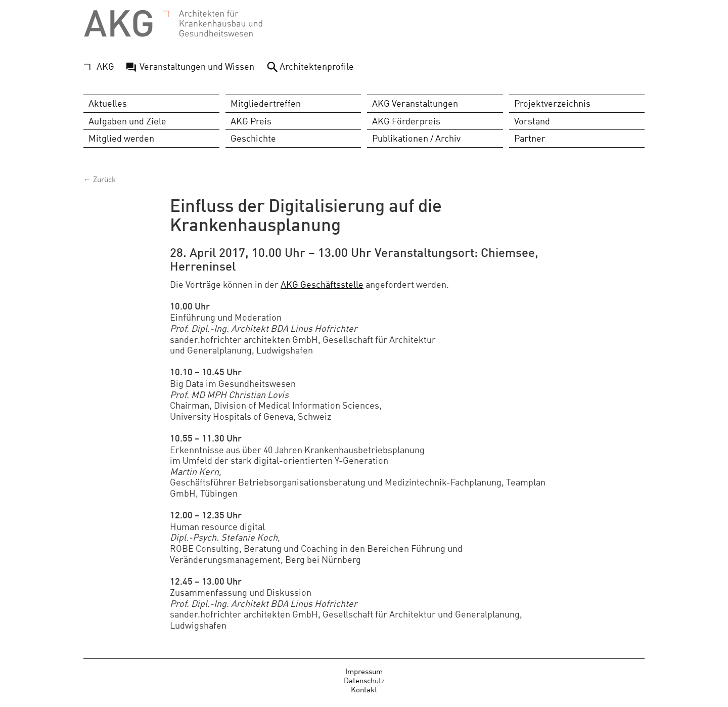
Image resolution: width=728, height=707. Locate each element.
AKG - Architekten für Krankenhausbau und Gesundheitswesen (173, 24)
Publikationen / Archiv (416, 138)
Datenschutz (364, 680)
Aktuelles (108, 103)
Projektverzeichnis (552, 103)
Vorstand (532, 121)
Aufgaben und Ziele (127, 121)
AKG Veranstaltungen (415, 103)
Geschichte (253, 138)
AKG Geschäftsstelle (322, 284)
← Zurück (100, 179)
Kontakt (364, 690)
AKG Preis (251, 121)
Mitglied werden (121, 138)
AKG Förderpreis (406, 121)
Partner (530, 138)
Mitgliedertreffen (266, 103)
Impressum (364, 671)
